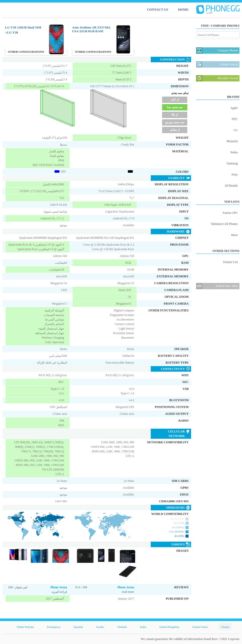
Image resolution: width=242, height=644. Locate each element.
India (143, 627)
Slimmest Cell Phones (224, 224)
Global (225, 627)
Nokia (234, 152)
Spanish (78, 627)
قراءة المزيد (59, 592)
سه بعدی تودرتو (175, 122)
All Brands (231, 186)
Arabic (100, 627)
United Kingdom (169, 627)
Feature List (230, 262)
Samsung (232, 163)
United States (200, 627)
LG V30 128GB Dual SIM (23, 27)
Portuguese (54, 627)
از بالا (175, 115)
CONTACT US (158, 9)
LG (236, 130)
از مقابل (175, 130)
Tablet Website (25, 627)
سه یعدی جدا (175, 107)
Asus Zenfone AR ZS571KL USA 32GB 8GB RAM (92, 29)
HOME (183, 9)
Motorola (232, 141)
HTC (235, 119)
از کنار (175, 100)
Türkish (122, 627)
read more (128, 592)
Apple (234, 108)
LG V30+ (12, 32)
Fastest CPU (230, 213)
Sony (235, 174)
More (234, 235)
